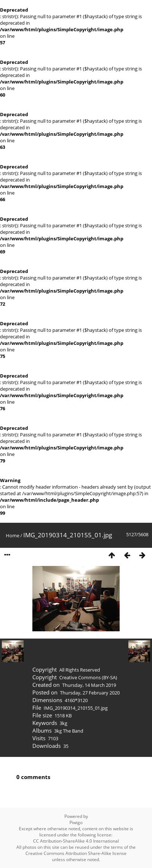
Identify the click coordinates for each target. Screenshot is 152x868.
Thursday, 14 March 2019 (89, 685)
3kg (63, 723)
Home (13, 535)
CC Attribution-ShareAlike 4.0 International (76, 841)
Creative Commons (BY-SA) (88, 677)
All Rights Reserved (80, 670)
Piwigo (76, 822)
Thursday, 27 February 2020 (90, 693)
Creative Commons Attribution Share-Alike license (76, 853)
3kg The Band (69, 731)
